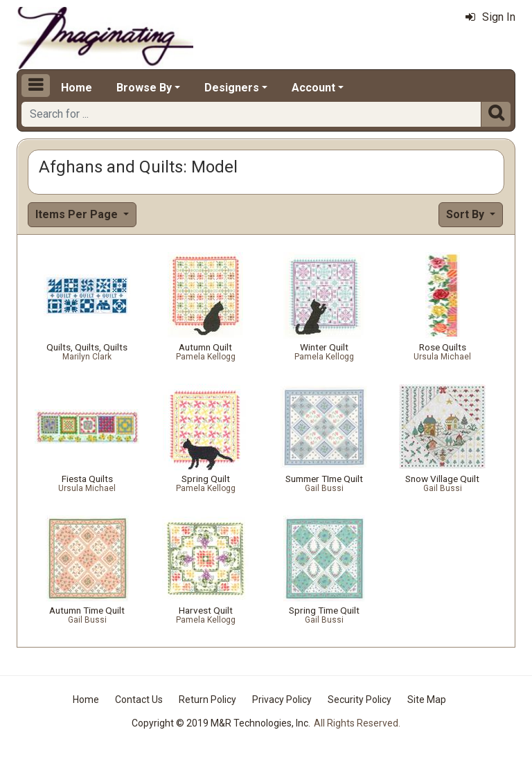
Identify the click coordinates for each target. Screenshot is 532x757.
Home (77, 88)
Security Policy (360, 700)
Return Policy (207, 700)
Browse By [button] (144, 88)
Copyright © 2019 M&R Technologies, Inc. (221, 723)
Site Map (427, 700)
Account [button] (313, 88)
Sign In (490, 17)
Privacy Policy (282, 700)
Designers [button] (232, 88)
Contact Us (139, 700)
